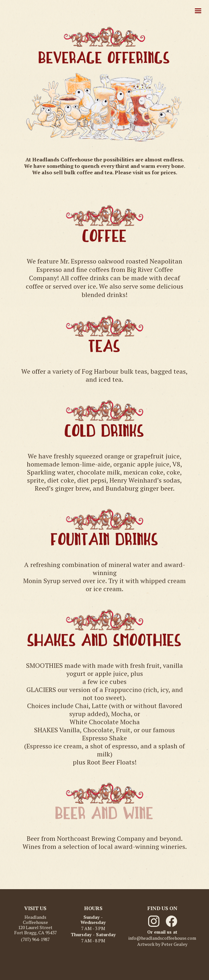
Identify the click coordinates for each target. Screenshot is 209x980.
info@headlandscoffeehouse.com (162, 938)
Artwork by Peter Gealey (162, 944)
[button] (198, 11)
